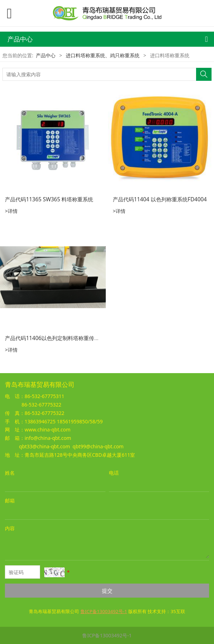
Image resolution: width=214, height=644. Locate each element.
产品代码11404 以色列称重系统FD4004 (160, 199)
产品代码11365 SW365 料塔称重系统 (49, 199)
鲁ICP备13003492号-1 (107, 635)
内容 (10, 528)
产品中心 (46, 55)
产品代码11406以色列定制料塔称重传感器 (55, 338)
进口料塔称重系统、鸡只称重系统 (103, 55)
